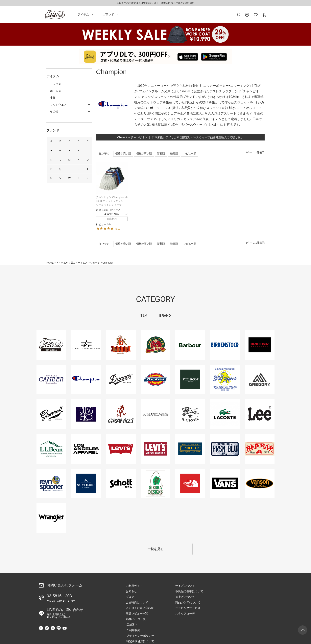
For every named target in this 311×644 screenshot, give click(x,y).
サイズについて (185, 587)
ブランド (108, 15)
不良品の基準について (189, 593)
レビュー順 (190, 154)
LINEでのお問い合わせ (65, 614)
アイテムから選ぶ (66, 264)
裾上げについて (185, 598)
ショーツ (95, 264)
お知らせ (131, 593)
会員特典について (137, 604)
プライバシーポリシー (239, 604)
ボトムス (83, 264)
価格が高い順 (144, 154)
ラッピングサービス (188, 609)
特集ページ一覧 (235, 587)
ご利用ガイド (134, 587)
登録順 (174, 154)
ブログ (130, 598)
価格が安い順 (123, 154)
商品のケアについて (188, 604)
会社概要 (230, 615)
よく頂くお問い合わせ (140, 609)
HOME (50, 264)
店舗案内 (230, 593)
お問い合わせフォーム (65, 587)
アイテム (83, 15)
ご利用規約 (232, 598)
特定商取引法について (239, 609)
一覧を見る (155, 550)
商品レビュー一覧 (137, 615)
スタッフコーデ (185, 615)
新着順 (161, 154)
